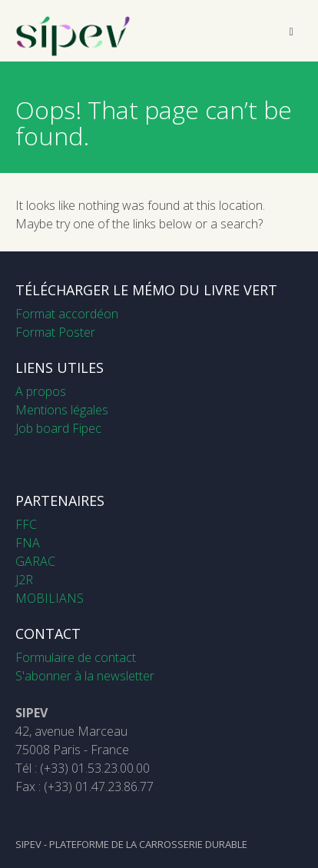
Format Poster (55, 332)
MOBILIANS (50, 598)
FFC (26, 524)
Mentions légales (62, 410)
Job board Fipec (58, 428)
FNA (28, 543)
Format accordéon (67, 314)
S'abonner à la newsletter (85, 676)
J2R (24, 580)
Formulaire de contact (76, 657)
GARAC (35, 561)
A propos (41, 391)
